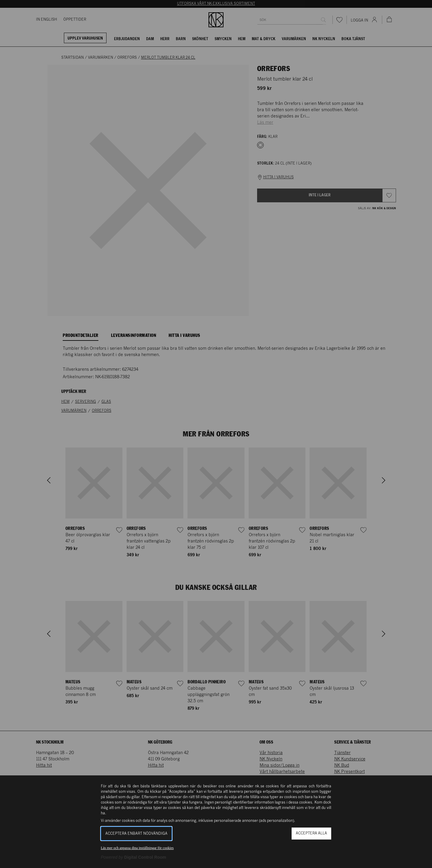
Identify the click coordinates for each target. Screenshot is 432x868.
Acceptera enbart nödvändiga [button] (136, 834)
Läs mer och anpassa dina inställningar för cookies (137, 848)
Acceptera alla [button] (311, 833)
